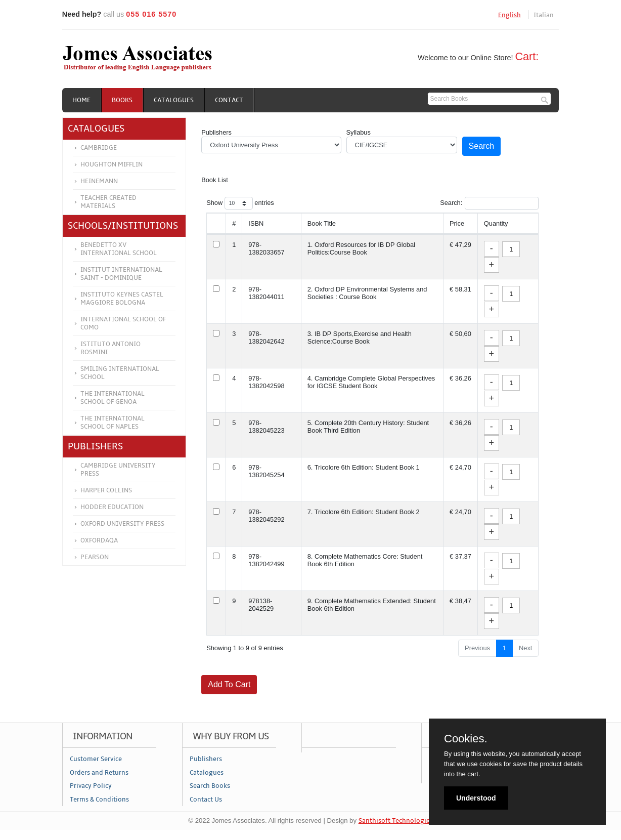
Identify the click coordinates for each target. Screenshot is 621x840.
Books (122, 100)
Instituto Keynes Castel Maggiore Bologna (122, 299)
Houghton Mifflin (112, 164)
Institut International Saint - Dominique (121, 274)
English (509, 15)
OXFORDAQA (99, 540)
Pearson (95, 557)
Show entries (240, 203)
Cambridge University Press (118, 470)
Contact (229, 100)
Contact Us (206, 800)
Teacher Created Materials (108, 202)
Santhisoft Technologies (396, 821)
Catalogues (174, 100)
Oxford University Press (122, 524)
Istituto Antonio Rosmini (110, 348)
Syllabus (359, 132)
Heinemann (99, 181)
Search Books (210, 786)
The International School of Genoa (113, 398)
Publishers (216, 132)
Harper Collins (106, 490)
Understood (476, 798)
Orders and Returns (99, 773)
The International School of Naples (113, 423)
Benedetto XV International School (119, 249)
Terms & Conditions (99, 800)
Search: (489, 203)
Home (81, 100)
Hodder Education (112, 507)
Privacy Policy (91, 786)
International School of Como (123, 323)
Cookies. (466, 739)
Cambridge (99, 148)
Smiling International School (120, 373)
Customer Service (96, 759)
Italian (544, 15)
